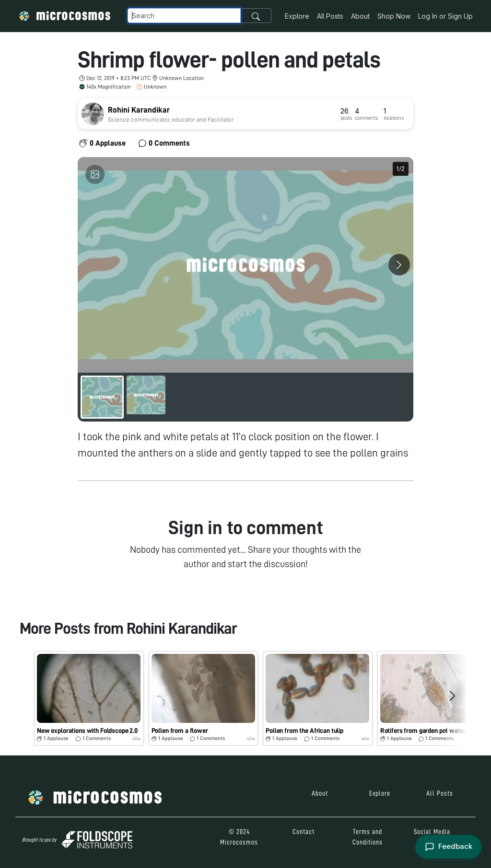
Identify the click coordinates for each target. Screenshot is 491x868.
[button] (89, 698)
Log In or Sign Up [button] (445, 16)
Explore (297, 16)
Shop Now (394, 16)
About (360, 16)
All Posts (330, 16)
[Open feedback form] (448, 847)
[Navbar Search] (184, 16)
